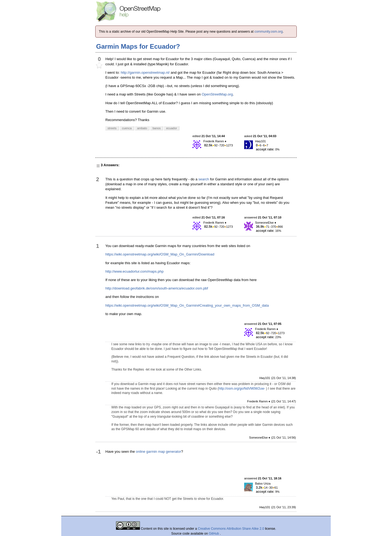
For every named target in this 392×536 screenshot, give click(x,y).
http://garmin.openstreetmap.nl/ (145, 73)
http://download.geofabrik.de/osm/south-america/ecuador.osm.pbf (157, 288)
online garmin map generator (158, 452)
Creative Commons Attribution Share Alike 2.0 (231, 529)
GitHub (214, 534)
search (204, 179)
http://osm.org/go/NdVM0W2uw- (242, 389)
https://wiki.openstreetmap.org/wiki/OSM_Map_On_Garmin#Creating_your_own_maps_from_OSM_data (187, 305)
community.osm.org (269, 32)
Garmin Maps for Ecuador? (138, 46)
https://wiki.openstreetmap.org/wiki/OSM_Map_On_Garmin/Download (160, 254)
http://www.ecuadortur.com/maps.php (134, 271)
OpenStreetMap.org (217, 94)
